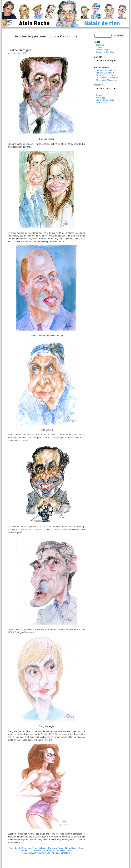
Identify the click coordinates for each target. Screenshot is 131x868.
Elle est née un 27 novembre (107, 78)
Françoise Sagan (56, 848)
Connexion (100, 95)
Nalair (48, 853)
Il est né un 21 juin (19, 50)
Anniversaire (38, 853)
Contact (99, 47)
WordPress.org (101, 102)
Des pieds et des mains (105, 52)
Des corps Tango (102, 50)
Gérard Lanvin (72, 848)
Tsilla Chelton (65, 851)
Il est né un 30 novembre (105, 70)
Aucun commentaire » (62, 853)
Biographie (100, 45)
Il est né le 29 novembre (105, 73)
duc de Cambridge (23, 848)
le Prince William (37, 851)
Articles (100, 98)
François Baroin (40, 848)
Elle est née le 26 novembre (106, 80)
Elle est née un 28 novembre (107, 75)
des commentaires (105, 100)
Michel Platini (52, 851)
